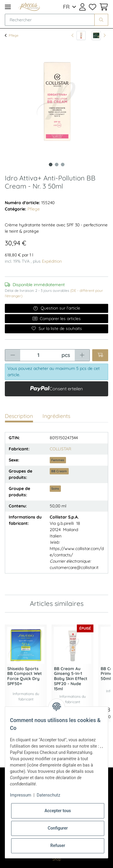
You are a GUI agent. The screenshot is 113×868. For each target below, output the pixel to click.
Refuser (58, 845)
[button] (82, 7)
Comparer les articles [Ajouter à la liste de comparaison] (57, 319)
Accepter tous (58, 811)
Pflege (34, 209)
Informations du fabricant (26, 696)
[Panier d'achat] (103, 7)
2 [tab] (57, 165)
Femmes (58, 460)
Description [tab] (19, 416)
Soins (55, 488)
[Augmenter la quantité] (82, 355)
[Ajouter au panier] (100, 355)
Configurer (58, 828)
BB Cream (59, 471)
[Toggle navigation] (8, 7)
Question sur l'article (56, 308)
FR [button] (66, 7)
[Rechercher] (50, 20)
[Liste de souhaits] (92, 7)
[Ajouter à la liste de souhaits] (56, 329)
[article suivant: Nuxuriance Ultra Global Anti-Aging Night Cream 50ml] (99, 35)
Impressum (20, 795)
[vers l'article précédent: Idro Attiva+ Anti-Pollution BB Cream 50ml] (78, 35)
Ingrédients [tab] (56, 416)
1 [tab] (51, 165)
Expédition (52, 261)
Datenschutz (49, 795)
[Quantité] (38, 355)
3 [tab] (63, 165)
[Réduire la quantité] (13, 355)
